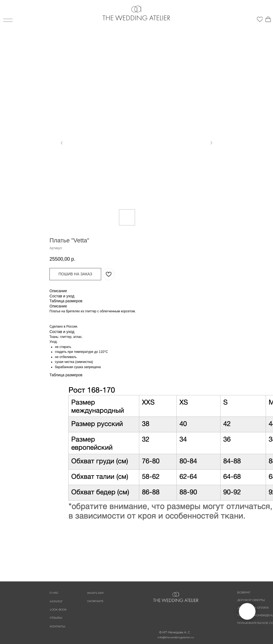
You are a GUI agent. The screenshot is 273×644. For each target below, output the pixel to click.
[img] (254, 20)
